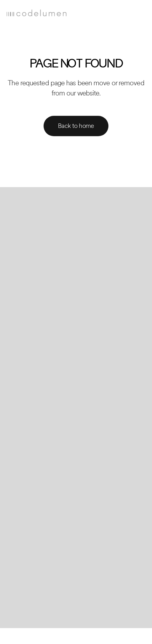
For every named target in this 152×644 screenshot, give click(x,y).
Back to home (76, 126)
